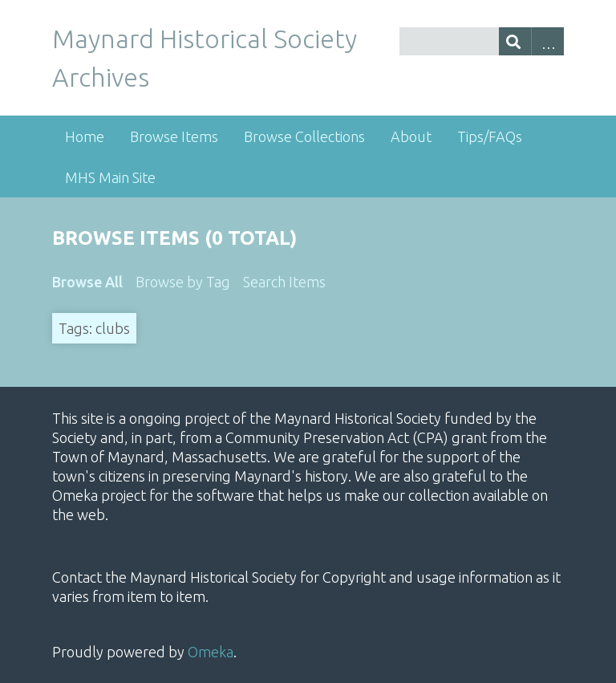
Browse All (87, 282)
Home (85, 136)
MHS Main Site (110, 177)
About (411, 136)
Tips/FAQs (490, 136)
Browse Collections (304, 136)
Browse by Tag (183, 282)
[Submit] (515, 41)
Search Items (284, 282)
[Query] (482, 41)
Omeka (211, 652)
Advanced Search (547, 41)
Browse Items (174, 136)
